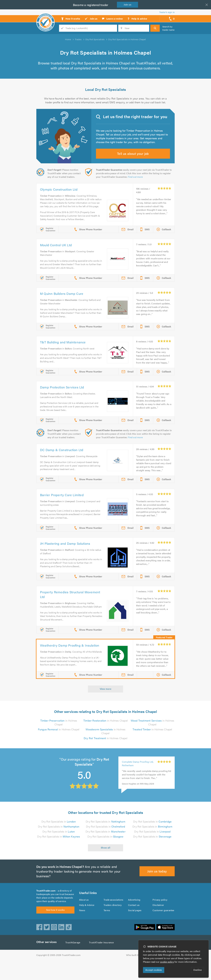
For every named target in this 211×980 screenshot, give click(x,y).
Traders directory (113, 923)
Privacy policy (160, 918)
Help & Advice (87, 923)
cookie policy (168, 962)
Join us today (157, 887)
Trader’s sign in (167, 12)
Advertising (134, 918)
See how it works (55, 929)
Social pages (135, 928)
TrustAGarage (73, 962)
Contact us (134, 923)
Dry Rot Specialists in (59, 838)
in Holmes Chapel (59, 745)
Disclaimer (158, 923)
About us (84, 918)
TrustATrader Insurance (102, 962)
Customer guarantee (163, 928)
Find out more (136, 182)
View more (106, 705)
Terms (107, 928)
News (82, 928)
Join (128, 4)
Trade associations (114, 918)
